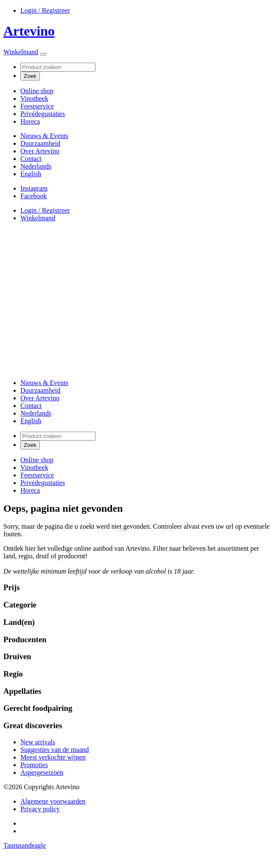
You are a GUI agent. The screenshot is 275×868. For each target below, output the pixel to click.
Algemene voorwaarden (53, 801)
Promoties (34, 765)
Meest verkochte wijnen (53, 757)
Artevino (29, 31)
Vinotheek (34, 98)
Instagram (34, 188)
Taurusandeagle (25, 845)
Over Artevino (40, 151)
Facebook (34, 196)
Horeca (30, 121)
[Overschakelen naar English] (31, 174)
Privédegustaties (43, 114)
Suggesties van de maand (55, 750)
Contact (31, 159)
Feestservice (37, 106)
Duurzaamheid (40, 143)
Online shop (37, 91)
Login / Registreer (45, 10)
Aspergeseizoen (42, 772)
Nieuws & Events (44, 136)
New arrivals (38, 742)
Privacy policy (40, 809)
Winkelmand (21, 52)
